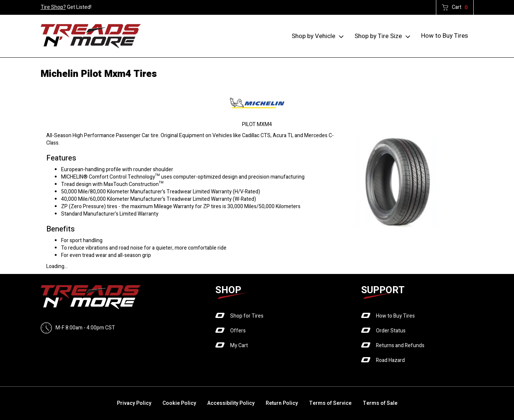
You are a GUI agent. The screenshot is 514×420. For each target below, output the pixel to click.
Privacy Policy (134, 403)
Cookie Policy (179, 403)
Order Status (391, 331)
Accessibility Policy (231, 403)
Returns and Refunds (400, 346)
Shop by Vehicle (313, 36)
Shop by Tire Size (378, 36)
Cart (460, 7)
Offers (238, 331)
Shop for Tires (247, 316)
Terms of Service (330, 403)
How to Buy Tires (445, 36)
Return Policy (282, 403)
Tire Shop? (53, 7)
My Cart (239, 346)
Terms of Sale (380, 403)
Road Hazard (390, 360)
